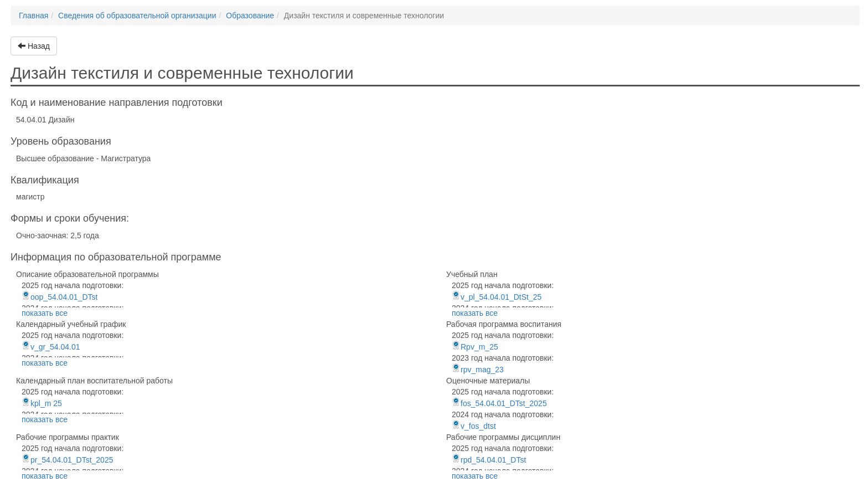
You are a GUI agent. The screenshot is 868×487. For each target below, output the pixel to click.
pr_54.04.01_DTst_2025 (67, 460)
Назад (34, 46)
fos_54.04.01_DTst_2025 (499, 403)
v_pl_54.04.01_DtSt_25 (497, 297)
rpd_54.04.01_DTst (489, 460)
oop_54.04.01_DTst (60, 297)
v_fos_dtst (474, 426)
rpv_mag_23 (478, 370)
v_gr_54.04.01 (51, 347)
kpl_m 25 (42, 403)
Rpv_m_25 (475, 347)
